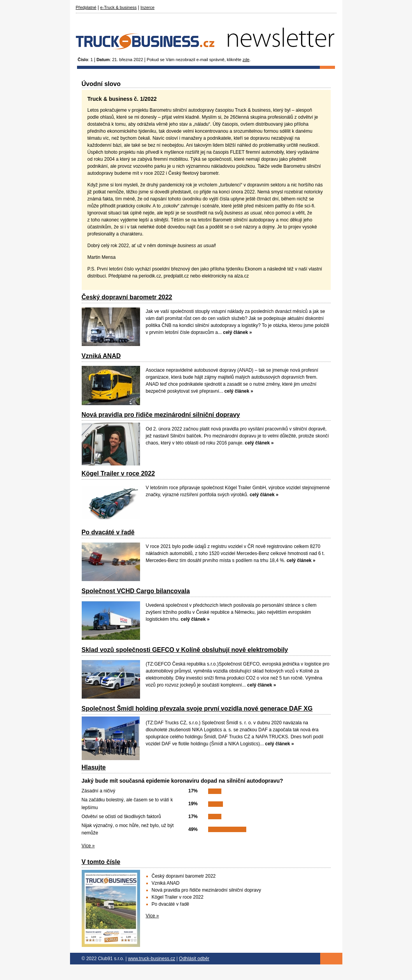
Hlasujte (94, 767)
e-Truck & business (119, 7)
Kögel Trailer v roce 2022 (118, 473)
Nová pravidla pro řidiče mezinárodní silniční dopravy (161, 415)
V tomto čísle (101, 862)
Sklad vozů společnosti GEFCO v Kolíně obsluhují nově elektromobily (185, 650)
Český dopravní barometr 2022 (127, 297)
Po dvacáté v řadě (108, 532)
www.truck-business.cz (152, 959)
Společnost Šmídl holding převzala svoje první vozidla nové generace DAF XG (197, 709)
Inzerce (147, 7)
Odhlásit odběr (194, 959)
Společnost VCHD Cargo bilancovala (136, 591)
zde (246, 60)
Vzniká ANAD (101, 356)
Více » (88, 846)
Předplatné (86, 7)
